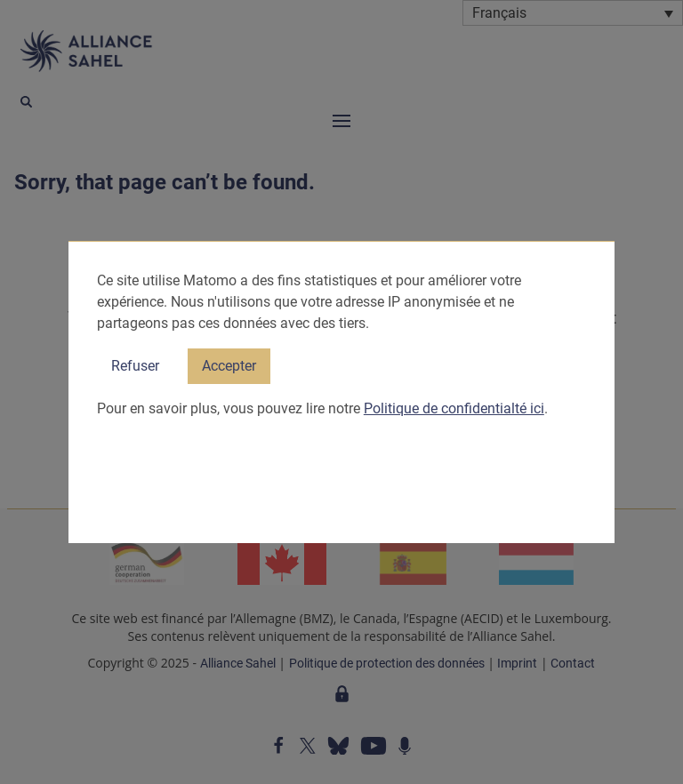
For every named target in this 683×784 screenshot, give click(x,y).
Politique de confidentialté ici (454, 408)
